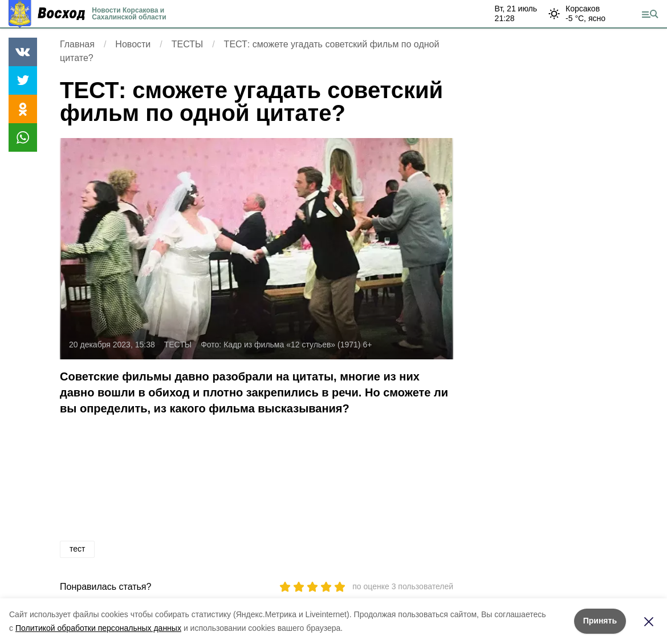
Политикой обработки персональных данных (98, 628)
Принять (600, 621)
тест (77, 549)
